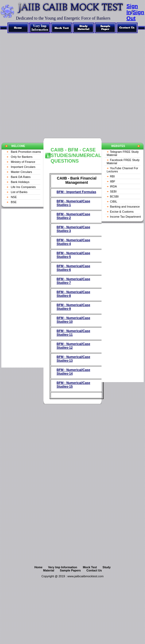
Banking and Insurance (125, 207)
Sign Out (135, 15)
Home (39, 567)
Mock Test (90, 567)
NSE (14, 197)
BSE (14, 202)
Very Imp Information (63, 567)
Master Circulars (21, 172)
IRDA (113, 186)
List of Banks (19, 192)
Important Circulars (23, 167)
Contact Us (94, 570)
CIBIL (114, 202)
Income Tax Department (126, 217)
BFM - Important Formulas (76, 192)
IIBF (113, 181)
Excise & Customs (122, 212)
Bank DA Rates (21, 177)
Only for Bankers (22, 157)
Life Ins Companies (23, 187)
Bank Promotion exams (26, 152)
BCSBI (114, 196)
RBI (112, 176)
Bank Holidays (20, 182)
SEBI (113, 191)
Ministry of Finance (23, 162)
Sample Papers (70, 570)
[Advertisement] (50, 83)
